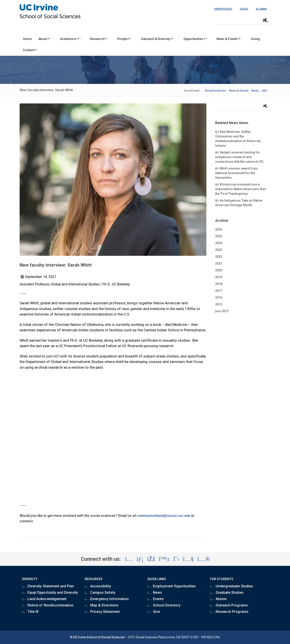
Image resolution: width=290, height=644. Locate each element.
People (125, 39)
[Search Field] (243, 20)
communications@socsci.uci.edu (163, 516)
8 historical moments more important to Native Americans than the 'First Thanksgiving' (241, 189)
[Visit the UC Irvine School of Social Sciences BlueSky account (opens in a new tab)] (164, 559)
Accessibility (98, 586)
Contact (31, 50)
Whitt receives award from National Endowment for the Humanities (237, 173)
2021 (265, 91)
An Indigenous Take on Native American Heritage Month (239, 203)
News (255, 91)
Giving (255, 39)
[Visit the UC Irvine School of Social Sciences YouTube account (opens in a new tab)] (188, 559)
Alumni (218, 599)
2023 (219, 250)
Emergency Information (107, 599)
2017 (219, 291)
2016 (219, 298)
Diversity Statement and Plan (48, 586)
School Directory (164, 605)
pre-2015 (222, 311)
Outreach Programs (229, 605)
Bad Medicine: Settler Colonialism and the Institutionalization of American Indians (238, 138)
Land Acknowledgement (44, 599)
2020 (219, 270)
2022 (219, 257)
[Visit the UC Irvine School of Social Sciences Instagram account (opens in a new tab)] (129, 559)
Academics (71, 39)
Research (99, 39)
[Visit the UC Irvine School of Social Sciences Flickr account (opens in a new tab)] (204, 559)
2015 (219, 304)
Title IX (30, 612)
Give (154, 612)
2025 (219, 236)
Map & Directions (101, 605)
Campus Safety (100, 593)
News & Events (229, 39)
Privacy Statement (102, 612)
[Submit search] (266, 20)
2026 (219, 229)
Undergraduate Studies (231, 586)
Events (156, 599)
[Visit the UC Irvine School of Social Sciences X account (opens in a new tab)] (176, 559)
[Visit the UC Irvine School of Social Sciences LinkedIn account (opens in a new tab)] (140, 559)
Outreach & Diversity (158, 39)
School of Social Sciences (106, 637)
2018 (219, 284)
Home (27, 39)
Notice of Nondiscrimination (48, 605)
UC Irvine (80, 637)
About (45, 39)
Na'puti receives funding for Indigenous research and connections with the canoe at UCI (239, 157)
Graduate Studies (227, 593)
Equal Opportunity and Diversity (50, 593)
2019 (219, 277)
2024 (219, 243)
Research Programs (229, 612)
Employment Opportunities (172, 586)
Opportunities (196, 39)
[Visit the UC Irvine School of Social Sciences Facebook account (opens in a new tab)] (151, 559)
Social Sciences (215, 91)
